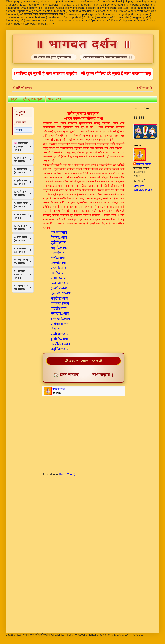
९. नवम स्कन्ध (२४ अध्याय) (23, 250)
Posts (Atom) (67, 475)
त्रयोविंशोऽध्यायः (61, 344)
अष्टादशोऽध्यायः (61, 319)
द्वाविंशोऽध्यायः (59, 339)
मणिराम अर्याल (144, 164)
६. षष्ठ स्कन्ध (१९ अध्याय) (23, 216)
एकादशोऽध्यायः (60, 283)
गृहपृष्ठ (14, 99)
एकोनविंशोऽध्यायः (62, 324)
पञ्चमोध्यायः (58, 253)
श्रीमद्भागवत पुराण (33, 99)
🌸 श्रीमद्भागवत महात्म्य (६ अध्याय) (23, 146)
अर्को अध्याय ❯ (144, 88)
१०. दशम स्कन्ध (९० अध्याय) (23, 261)
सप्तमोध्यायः (58, 263)
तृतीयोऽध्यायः (59, 242)
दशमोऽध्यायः (58, 278)
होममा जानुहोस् (66, 375)
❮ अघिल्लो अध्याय (22, 88)
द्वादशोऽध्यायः (59, 288)
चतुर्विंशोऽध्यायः (60, 349)
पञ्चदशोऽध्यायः (61, 303)
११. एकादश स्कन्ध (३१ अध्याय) (23, 274)
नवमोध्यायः (58, 273)
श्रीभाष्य (19, 130)
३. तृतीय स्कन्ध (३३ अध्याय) (23, 182)
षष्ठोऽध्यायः (58, 258)
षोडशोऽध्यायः (59, 308)
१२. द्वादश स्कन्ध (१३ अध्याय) (23, 287)
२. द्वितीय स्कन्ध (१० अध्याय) (23, 171)
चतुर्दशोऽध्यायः (60, 298)
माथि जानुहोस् (103, 375)
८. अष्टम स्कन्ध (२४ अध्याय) (23, 239)
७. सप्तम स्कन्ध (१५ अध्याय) (23, 227)
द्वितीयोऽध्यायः (59, 237)
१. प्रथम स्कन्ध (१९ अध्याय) (23, 159)
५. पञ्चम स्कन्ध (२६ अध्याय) (23, 205)
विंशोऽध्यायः (58, 329)
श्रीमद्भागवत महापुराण (20, 113)
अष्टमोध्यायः (58, 268)
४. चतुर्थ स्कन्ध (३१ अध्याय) (23, 193)
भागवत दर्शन (55, 99)
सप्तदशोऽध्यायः (60, 313)
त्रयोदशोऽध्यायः (61, 293)
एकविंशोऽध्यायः (60, 334)
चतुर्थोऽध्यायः (59, 248)
